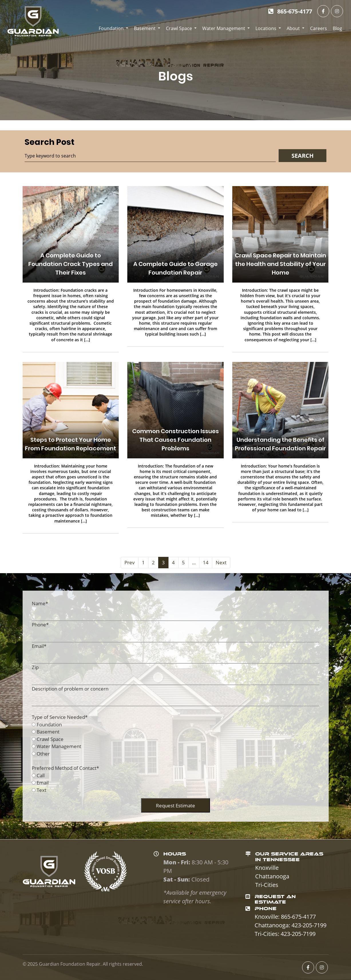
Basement (145, 28)
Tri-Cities (267, 885)
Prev (130, 562)
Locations (266, 28)
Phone (40, 625)
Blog (337, 28)
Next (221, 562)
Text (41, 790)
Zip (35, 667)
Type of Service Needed (60, 717)
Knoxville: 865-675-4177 (285, 917)
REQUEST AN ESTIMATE (275, 899)
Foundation (111, 28)
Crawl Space (179, 28)
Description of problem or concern (70, 689)
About (293, 28)
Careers (319, 28)
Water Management (224, 28)
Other (43, 754)
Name (40, 603)
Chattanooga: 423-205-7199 (290, 925)
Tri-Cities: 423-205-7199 (285, 934)
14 (206, 562)
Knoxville (267, 868)
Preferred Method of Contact (65, 768)
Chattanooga (272, 876)
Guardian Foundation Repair (70, 964)
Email (39, 646)
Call (41, 775)
